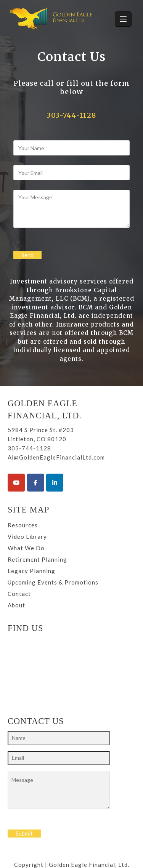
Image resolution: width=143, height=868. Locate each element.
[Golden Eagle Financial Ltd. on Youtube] (16, 483)
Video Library (27, 536)
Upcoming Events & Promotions (53, 582)
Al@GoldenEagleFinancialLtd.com (56, 457)
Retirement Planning (37, 559)
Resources (23, 525)
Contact (19, 594)
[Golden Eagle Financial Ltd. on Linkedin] (55, 483)
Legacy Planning (31, 571)
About (16, 605)
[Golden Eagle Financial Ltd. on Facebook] (36, 483)
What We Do (26, 548)
